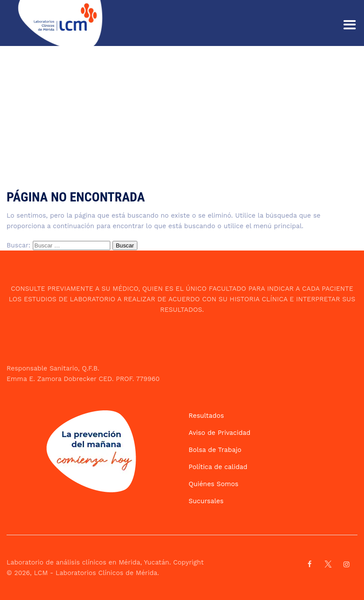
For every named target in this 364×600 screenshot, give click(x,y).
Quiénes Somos (213, 484)
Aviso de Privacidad (219, 433)
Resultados (206, 416)
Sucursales (206, 501)
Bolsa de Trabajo (215, 450)
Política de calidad (218, 467)
